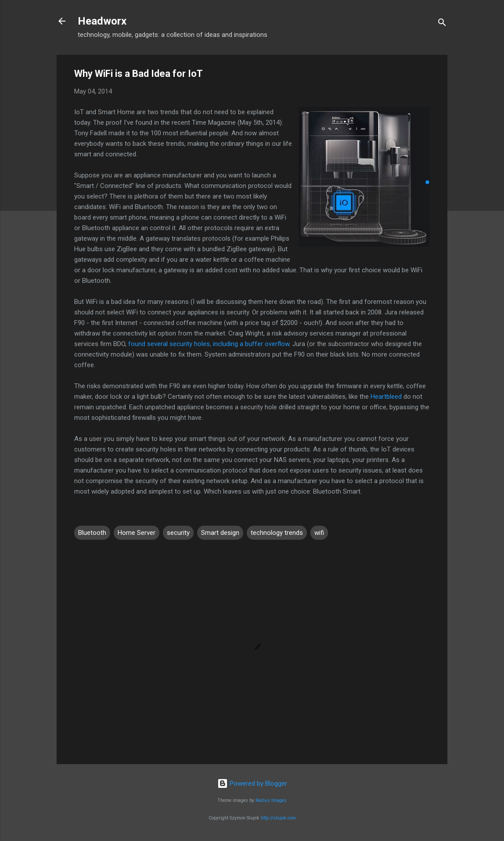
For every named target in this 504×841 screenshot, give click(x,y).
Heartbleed (386, 397)
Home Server (137, 533)
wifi (319, 533)
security (178, 533)
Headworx (102, 21)
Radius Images (271, 800)
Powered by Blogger (252, 783)
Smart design (220, 533)
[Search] (442, 24)
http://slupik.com (278, 818)
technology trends (277, 533)
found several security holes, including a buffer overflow (209, 344)
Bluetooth (92, 533)
